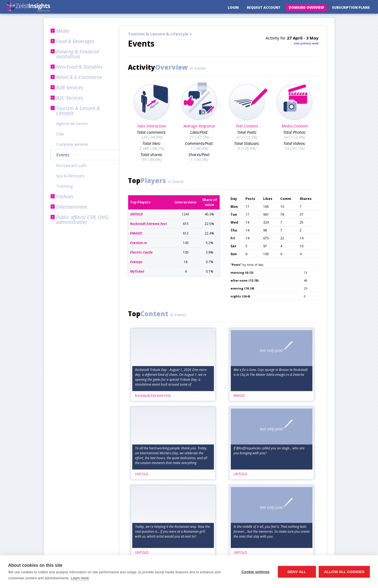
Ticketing (64, 186)
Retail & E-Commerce (79, 77)
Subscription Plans (351, 7)
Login (233, 7)
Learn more (80, 578)
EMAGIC (239, 396)
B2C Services (70, 98)
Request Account (264, 7)
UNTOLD (142, 474)
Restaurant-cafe (71, 165)
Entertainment (71, 207)
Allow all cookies (344, 572)
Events (63, 155)
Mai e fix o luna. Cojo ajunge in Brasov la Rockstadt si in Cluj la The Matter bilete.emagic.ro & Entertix (271, 372)
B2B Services (70, 87)
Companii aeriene (72, 144)
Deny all (297, 572)
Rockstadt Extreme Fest (153, 396)
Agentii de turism (72, 123)
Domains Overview (306, 7)
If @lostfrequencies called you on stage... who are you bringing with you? (269, 451)
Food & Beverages (75, 41)
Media (63, 31)
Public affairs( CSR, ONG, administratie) (83, 220)
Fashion (64, 196)
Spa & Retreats (70, 176)
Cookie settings (256, 572)
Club (60, 134)
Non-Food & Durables (79, 67)
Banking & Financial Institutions (78, 54)
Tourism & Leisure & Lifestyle (78, 111)
